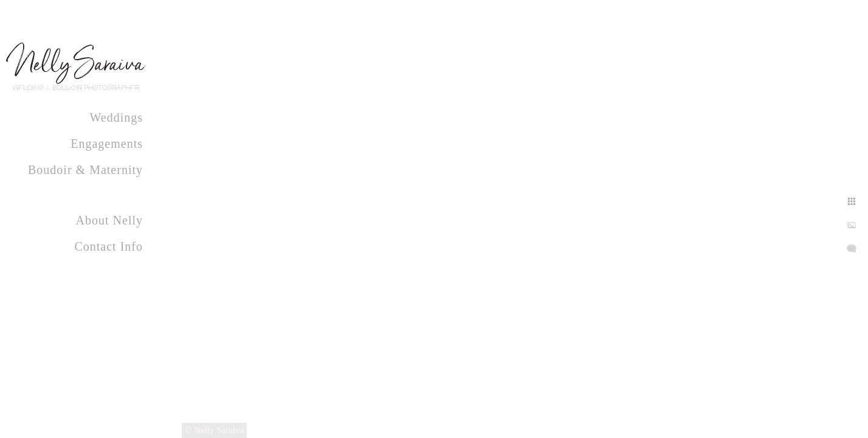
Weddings (117, 117)
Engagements (107, 144)
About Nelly (109, 220)
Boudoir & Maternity (85, 170)
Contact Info (108, 246)
